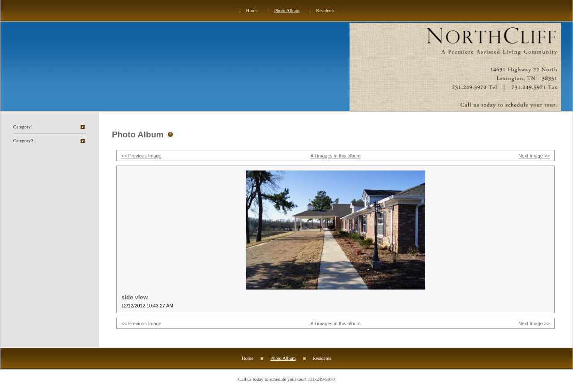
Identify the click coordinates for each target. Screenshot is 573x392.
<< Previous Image (141, 156)
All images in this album (336, 156)
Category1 (23, 127)
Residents (325, 11)
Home (252, 11)
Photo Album (287, 11)
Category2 (23, 141)
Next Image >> (534, 156)
